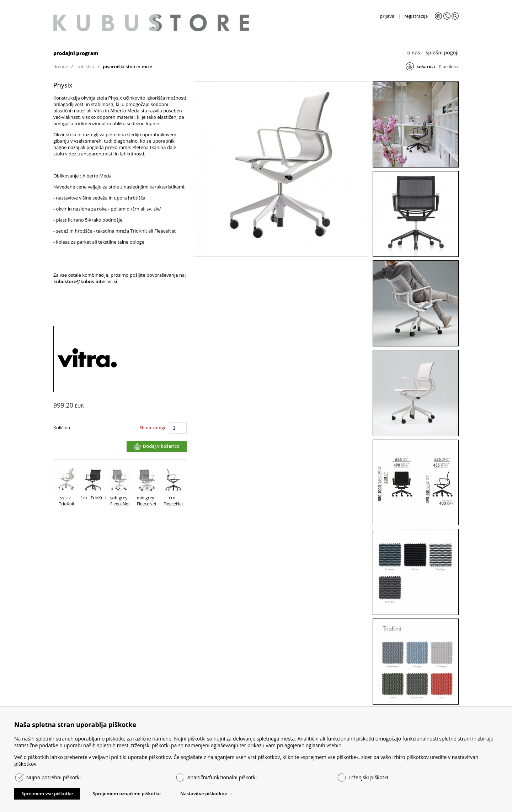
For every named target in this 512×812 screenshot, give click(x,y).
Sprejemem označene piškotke (127, 794)
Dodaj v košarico (161, 446)
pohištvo (85, 67)
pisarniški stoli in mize (127, 67)
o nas (414, 52)
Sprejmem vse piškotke (47, 794)
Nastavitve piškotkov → (207, 794)
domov (60, 67)
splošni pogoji (442, 52)
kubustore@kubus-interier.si (85, 281)
